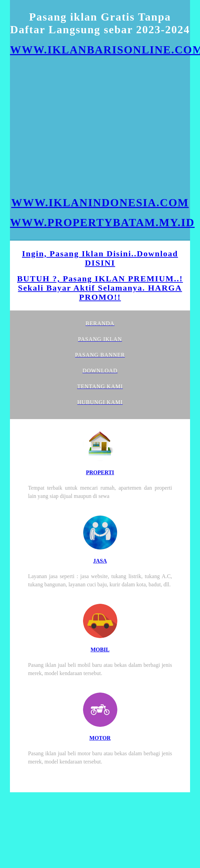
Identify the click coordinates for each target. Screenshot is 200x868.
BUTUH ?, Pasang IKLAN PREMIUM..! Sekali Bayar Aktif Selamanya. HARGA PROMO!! (100, 288)
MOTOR (100, 738)
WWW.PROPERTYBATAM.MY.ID (102, 222)
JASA (100, 561)
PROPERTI (100, 472)
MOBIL (100, 650)
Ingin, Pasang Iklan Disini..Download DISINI (100, 258)
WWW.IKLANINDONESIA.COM (100, 203)
